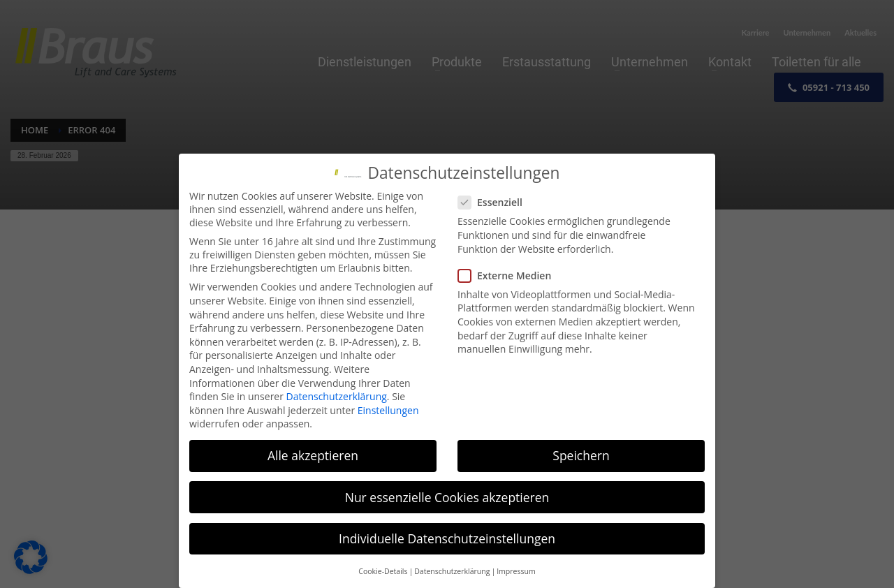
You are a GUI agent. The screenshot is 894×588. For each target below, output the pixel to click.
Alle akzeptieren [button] (313, 456)
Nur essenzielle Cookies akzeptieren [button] (447, 497)
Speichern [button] (581, 456)
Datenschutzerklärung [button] (452, 572)
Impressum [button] (516, 572)
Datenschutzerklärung (337, 397)
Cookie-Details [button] (383, 572)
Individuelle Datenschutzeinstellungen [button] (447, 538)
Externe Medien (509, 276)
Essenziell (494, 203)
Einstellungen (388, 411)
